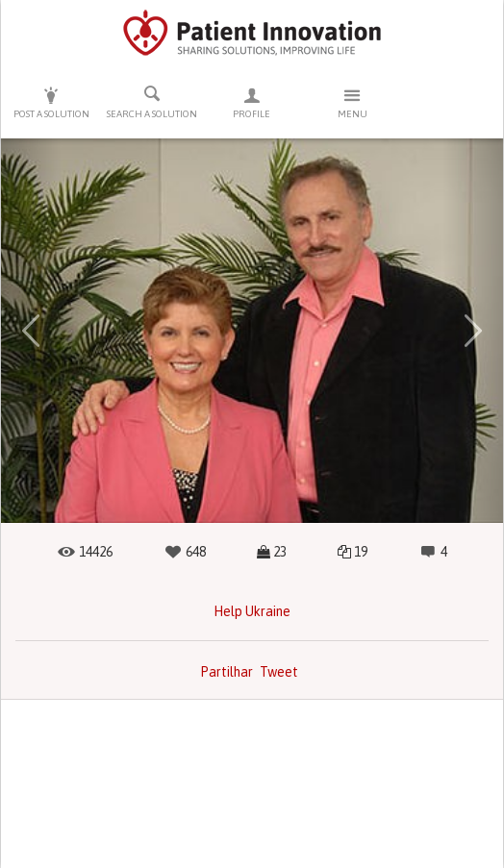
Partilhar (227, 672)
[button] (31, 331)
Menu (352, 102)
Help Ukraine (252, 611)
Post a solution (51, 102)
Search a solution (151, 102)
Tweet (279, 672)
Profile (252, 102)
